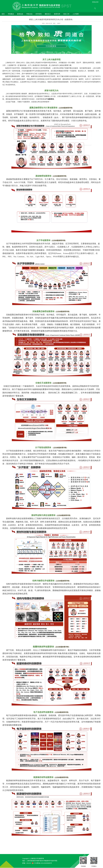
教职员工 (48, 14)
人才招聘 (76, 14)
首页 (3, 14)
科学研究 (39, 14)
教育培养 (57, 14)
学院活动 (29, 14)
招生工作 (66, 14)
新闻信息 (20, 14)
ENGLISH (95, 2)
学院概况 (11, 14)
